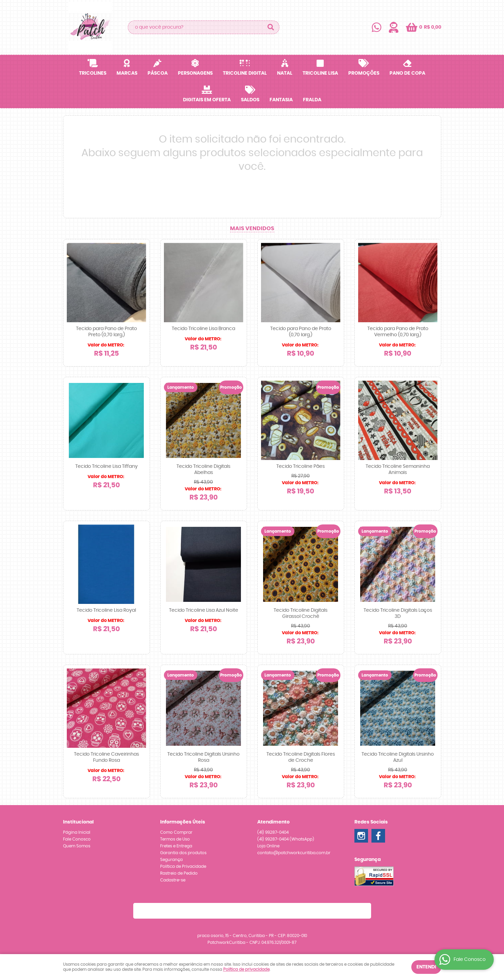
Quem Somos (77, 846)
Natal (285, 73)
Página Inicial (77, 832)
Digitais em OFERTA (207, 100)
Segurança (171, 860)
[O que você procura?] (271, 27)
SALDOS (250, 100)
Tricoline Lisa (320, 73)
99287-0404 (273, 832)
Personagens (195, 73)
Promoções (364, 73)
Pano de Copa (407, 73)
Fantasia (281, 100)
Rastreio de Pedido (179, 873)
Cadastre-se (173, 880)
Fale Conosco (77, 839)
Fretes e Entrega (176, 846)
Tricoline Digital (245, 73)
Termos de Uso (175, 839)
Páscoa (158, 73)
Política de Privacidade (183, 866)
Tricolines (93, 73)
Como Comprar (176, 832)
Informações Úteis (183, 822)
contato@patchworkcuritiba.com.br (294, 853)
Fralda (312, 100)
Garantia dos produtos (183, 853)
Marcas (127, 73)
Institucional (78, 822)
